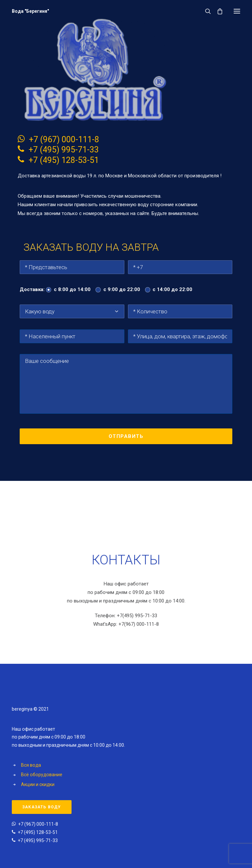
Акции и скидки (38, 784)
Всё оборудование (42, 775)
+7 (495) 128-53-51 (64, 160)
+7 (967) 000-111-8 (64, 139)
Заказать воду (42, 807)
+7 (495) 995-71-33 (64, 150)
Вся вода (31, 765)
